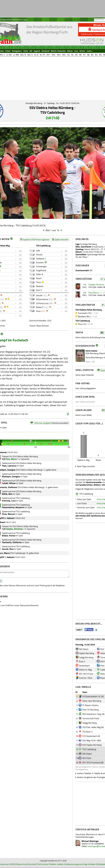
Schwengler (41, 266)
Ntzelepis (82, 316)
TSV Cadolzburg (53, 112)
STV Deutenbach (90, 736)
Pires (38, 311)
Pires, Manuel (8, 514)
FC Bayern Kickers (90, 705)
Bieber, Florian (9, 536)
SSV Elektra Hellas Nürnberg (51, 108)
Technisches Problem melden (50, 864)
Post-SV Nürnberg (90, 710)
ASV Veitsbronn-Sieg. (92, 714)
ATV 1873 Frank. (86, 674)
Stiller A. (40, 274)
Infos (99, 499)
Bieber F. (40, 307)
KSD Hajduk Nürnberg (92, 745)
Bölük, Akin (7, 494)
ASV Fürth (87, 758)
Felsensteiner (42, 299)
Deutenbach (84, 665)
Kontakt (32, 864)
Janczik (39, 295)
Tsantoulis (82, 313)
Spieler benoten (61, 239)
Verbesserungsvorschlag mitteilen (80, 864)
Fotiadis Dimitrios (96, 284)
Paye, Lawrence (9, 466)
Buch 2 (82, 661)
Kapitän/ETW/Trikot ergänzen (36, 239)
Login (25, 20)
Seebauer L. (41, 258)
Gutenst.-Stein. (86, 678)
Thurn (39, 282)
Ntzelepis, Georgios (11, 476)
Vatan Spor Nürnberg (92, 701)
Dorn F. (39, 290)
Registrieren (17, 20)
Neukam (40, 286)
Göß (38, 251)
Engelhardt (41, 270)
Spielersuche (87, 34)
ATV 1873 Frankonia (91, 762)
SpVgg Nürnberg (86, 657)
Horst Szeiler (92, 351)
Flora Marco (94, 292)
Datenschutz (22, 864)
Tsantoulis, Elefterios (12, 542)
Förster (39, 255)
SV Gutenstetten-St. (92, 696)
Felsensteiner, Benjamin (13, 507)
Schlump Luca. (42, 303)
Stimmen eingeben (43, 423)
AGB (13, 864)
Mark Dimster (43, 326)
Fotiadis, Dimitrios (14, 529)
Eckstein (40, 262)
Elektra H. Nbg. (86, 670)
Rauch (39, 278)
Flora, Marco (11, 459)
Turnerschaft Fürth (91, 718)
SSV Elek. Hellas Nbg (91, 727)
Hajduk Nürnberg (86, 653)
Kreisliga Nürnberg (89, 244)
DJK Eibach (84, 649)
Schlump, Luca (9, 501)
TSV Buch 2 (87, 732)
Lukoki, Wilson (9, 483)
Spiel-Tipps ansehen (86, 466)
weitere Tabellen (84, 773)
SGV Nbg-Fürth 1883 (92, 740)
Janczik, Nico (8, 549)
